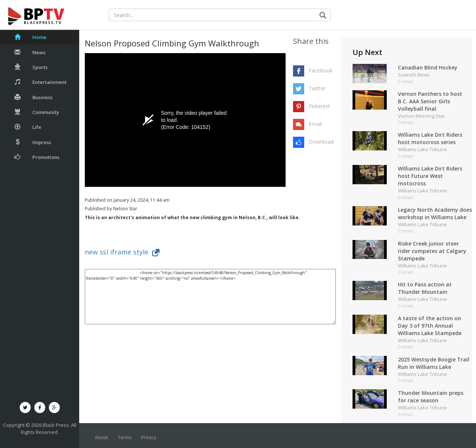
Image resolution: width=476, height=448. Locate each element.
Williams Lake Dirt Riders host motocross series (430, 138)
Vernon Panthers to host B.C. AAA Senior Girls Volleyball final (430, 101)
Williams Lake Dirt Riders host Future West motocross (430, 176)
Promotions (37, 157)
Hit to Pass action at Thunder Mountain (425, 288)
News (30, 52)
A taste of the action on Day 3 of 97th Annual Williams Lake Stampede (430, 326)
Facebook (321, 70)
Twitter (317, 88)
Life (28, 127)
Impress (33, 142)
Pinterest (319, 106)
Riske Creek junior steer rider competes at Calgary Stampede (432, 251)
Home (30, 37)
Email (315, 124)
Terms (125, 437)
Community (37, 112)
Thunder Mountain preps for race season (431, 397)
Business (33, 97)
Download (321, 142)
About (101, 437)
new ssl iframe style (122, 252)
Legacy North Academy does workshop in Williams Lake (435, 213)
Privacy (149, 437)
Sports (31, 67)
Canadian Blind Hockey (428, 67)
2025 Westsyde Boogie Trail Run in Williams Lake (434, 363)
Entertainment (41, 82)
